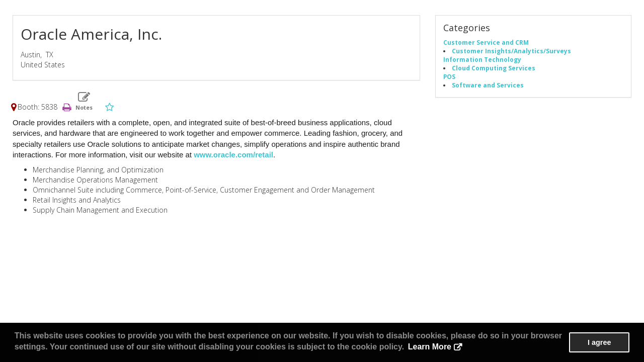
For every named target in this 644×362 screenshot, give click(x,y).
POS (449, 76)
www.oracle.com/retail (233, 155)
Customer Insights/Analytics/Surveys (511, 51)
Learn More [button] (430, 347)
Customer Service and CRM (486, 42)
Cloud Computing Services (494, 68)
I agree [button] (599, 342)
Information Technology (482, 59)
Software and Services (488, 85)
